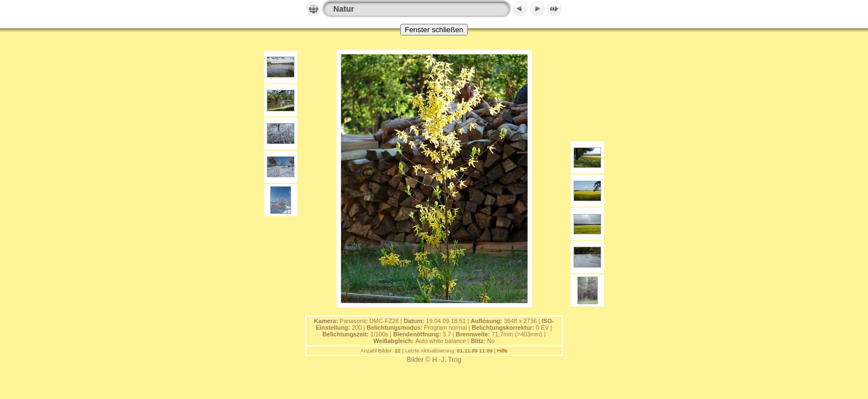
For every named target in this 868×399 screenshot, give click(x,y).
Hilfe (502, 351)
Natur (344, 9)
